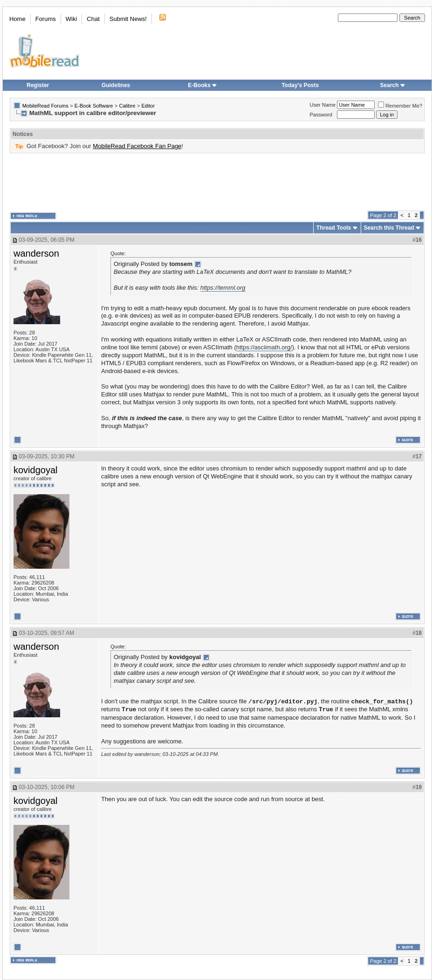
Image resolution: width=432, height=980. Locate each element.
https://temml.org (223, 288)
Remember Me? (400, 106)
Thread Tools (334, 228)
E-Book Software (94, 106)
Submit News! (128, 19)
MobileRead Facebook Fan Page (137, 146)
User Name (323, 105)
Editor (148, 106)
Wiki (72, 19)
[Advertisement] (217, 182)
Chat (93, 19)
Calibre (127, 106)
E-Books (202, 85)
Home (17, 19)
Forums (46, 19)
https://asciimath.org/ (264, 347)
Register (38, 85)
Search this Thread (389, 228)
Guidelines (116, 85)
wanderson (36, 253)
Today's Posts (300, 85)
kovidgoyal (36, 470)
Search (393, 85)
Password (321, 115)
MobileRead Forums (45, 106)
